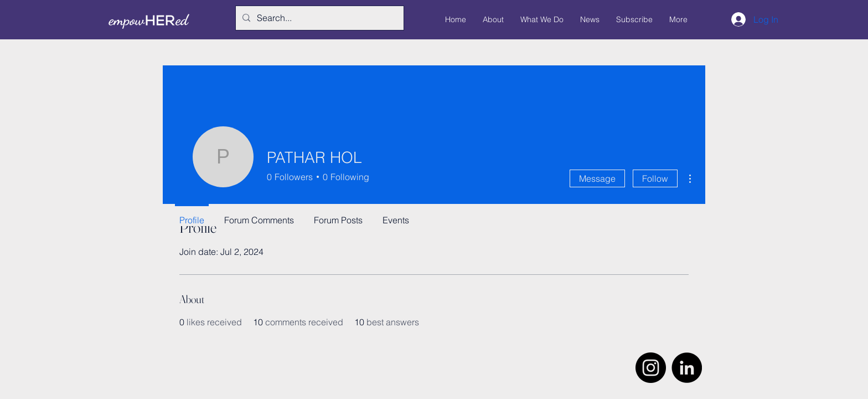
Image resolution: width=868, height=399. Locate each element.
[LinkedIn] (687, 368)
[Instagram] (651, 368)
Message (597, 178)
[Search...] (319, 18)
